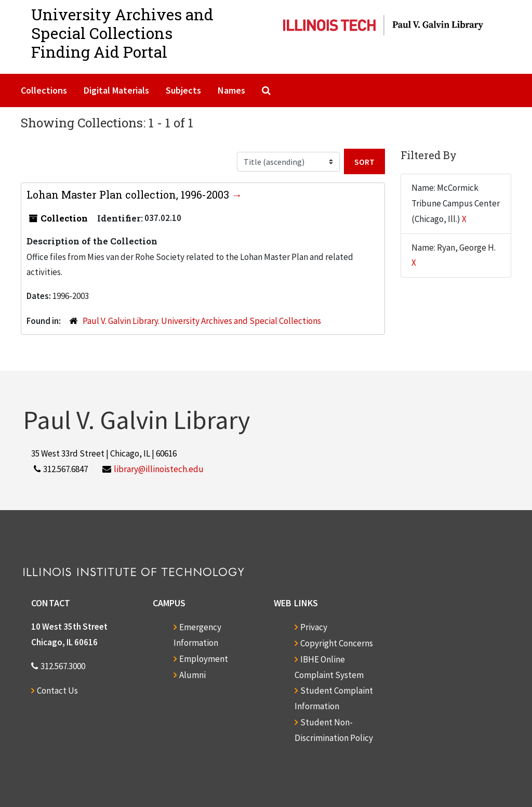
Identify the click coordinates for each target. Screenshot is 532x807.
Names (231, 90)
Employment (204, 659)
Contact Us (57, 691)
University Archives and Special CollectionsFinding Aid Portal (122, 33)
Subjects (183, 90)
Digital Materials (116, 90)
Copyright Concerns (337, 643)
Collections (44, 90)
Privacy (314, 627)
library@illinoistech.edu (159, 469)
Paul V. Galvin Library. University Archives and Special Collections (202, 321)
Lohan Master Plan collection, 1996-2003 (129, 194)
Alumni (192, 675)
